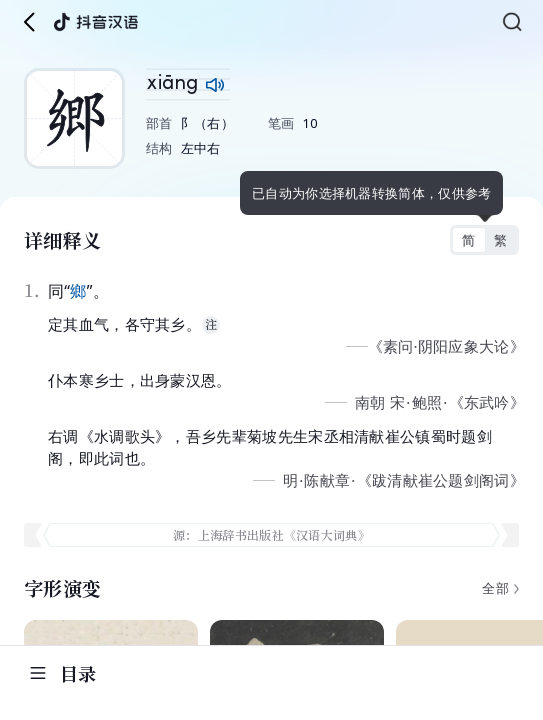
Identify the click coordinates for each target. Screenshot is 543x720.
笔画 (281, 123)
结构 (159, 148)
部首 (159, 123)
